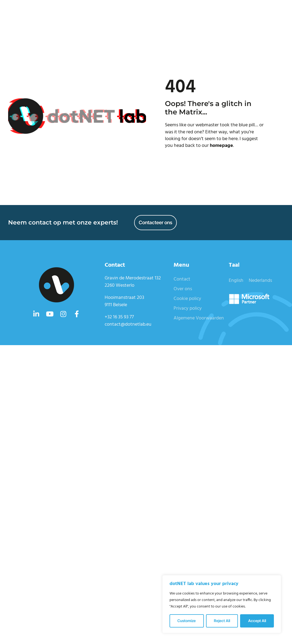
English (236, 281)
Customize (187, 621)
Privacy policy (188, 308)
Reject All (222, 621)
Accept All (257, 621)
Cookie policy (187, 299)
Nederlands (260, 281)
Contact (182, 279)
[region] (222, 604)
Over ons (183, 289)
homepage (221, 146)
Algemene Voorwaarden (199, 318)
